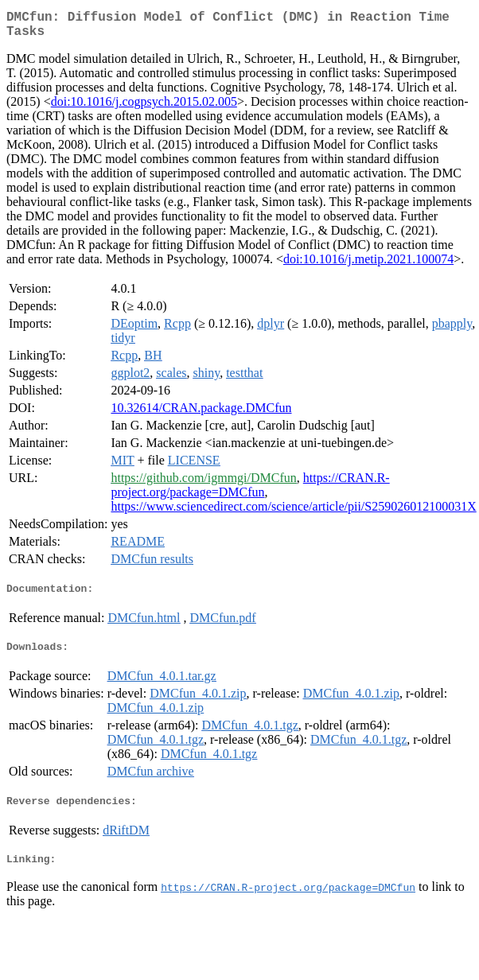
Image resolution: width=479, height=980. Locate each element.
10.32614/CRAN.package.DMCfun (201, 414)
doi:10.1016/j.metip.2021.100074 (368, 265)
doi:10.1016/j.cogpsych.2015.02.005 (144, 108)
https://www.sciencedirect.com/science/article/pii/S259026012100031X (293, 513)
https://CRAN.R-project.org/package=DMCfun (250, 491)
